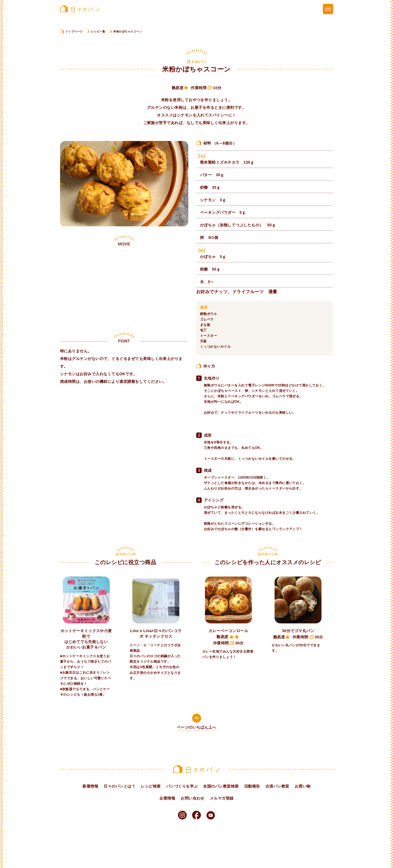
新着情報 (90, 786)
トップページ (74, 31)
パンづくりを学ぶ (182, 786)
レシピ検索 (151, 786)
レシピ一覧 (98, 31)
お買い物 (303, 786)
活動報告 (252, 786)
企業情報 (167, 798)
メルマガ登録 (222, 798)
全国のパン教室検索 (221, 786)
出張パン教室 (277, 786)
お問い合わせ (193, 798)
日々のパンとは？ (120, 786)
